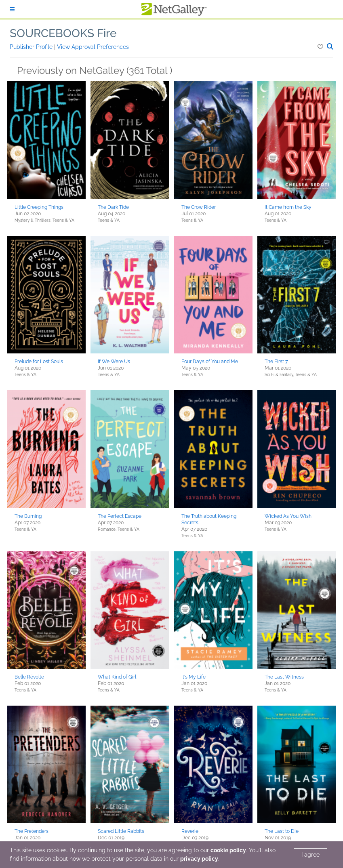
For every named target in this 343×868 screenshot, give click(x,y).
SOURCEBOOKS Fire (63, 33)
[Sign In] (12, 9)
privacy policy (199, 859)
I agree (310, 855)
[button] (321, 47)
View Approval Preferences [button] (93, 47)
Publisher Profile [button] (32, 47)
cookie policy (228, 850)
